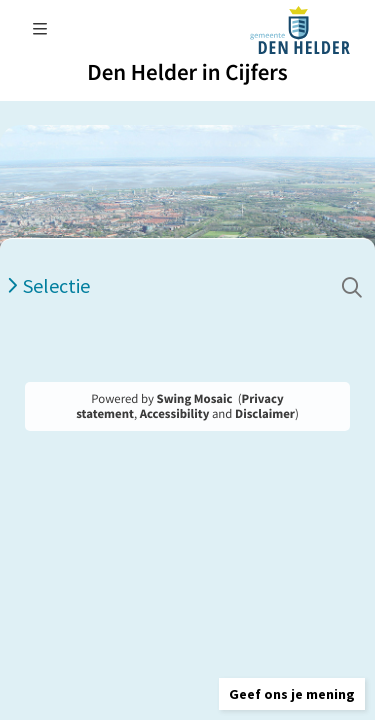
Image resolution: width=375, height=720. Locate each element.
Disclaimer (265, 414)
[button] (292, 694)
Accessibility (175, 414)
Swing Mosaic (195, 399)
